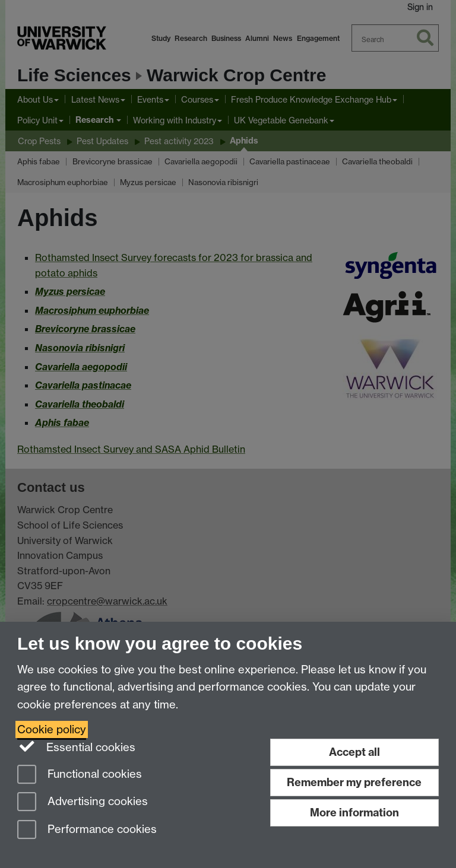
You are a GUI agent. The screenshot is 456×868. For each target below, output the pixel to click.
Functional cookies (80, 775)
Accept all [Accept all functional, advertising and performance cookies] (354, 752)
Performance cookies (87, 830)
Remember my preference (354, 782)
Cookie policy (52, 729)
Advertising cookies (83, 802)
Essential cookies (76, 746)
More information (354, 813)
